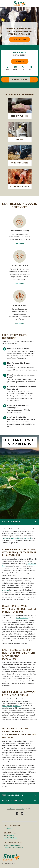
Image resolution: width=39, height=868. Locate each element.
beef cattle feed (22, 618)
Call (23, 68)
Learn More (20, 243)
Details (15, 68)
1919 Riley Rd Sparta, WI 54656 (10, 837)
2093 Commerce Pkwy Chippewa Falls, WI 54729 (13, 846)
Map (7, 68)
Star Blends (19, 52)
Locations (10, 809)
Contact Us (19, 39)
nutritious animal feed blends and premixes (18, 538)
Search (31, 68)
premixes (5, 590)
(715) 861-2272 (10, 828)
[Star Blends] (20, 3)
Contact (19, 61)
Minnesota (20, 809)
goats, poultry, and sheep (11, 706)
